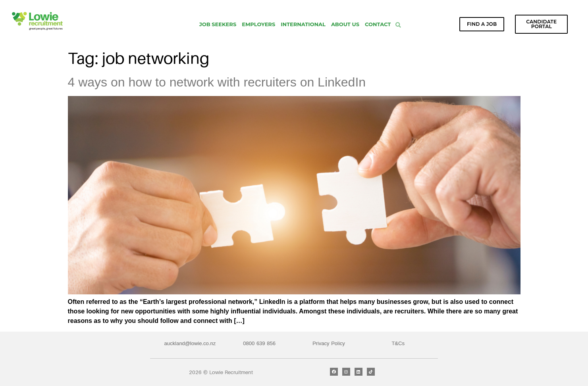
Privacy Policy (329, 343)
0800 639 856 (259, 343)
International (303, 24)
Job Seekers (218, 24)
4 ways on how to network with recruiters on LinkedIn (217, 82)
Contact (378, 24)
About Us (345, 24)
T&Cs (398, 343)
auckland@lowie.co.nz (190, 343)
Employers (258, 24)
